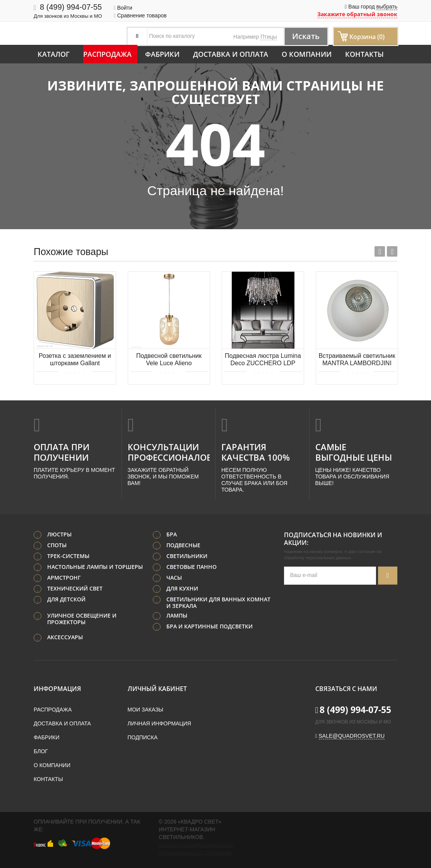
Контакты (364, 54)
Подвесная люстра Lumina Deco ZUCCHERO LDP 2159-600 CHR (263, 360)
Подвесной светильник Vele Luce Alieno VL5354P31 (169, 360)
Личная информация (159, 723)
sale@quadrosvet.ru (352, 736)
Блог (41, 751)
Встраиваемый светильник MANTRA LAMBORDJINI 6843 (357, 360)
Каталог (54, 54)
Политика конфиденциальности (196, 845)
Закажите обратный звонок (357, 14)
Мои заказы (145, 710)
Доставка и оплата (231, 54)
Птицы (269, 37)
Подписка (143, 737)
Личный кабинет (157, 689)
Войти (123, 8)
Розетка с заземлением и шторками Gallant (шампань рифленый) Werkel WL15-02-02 (75, 360)
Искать (306, 36)
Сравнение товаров (140, 15)
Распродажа (107, 54)
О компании (307, 54)
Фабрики (162, 54)
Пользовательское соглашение (195, 853)
